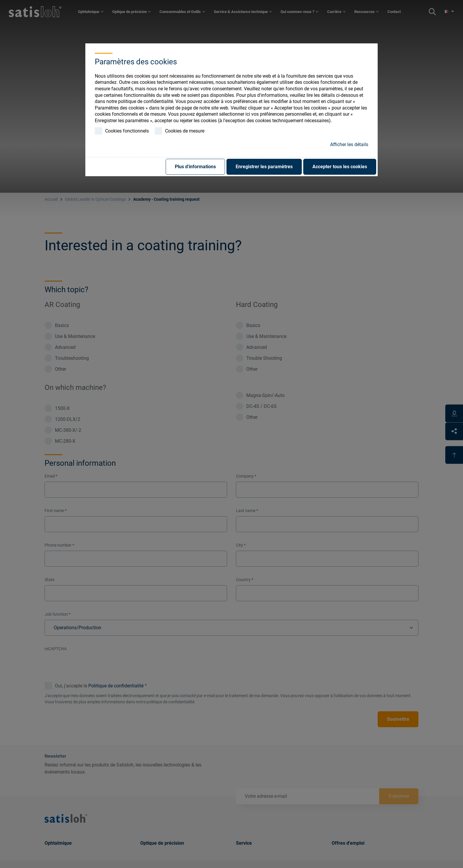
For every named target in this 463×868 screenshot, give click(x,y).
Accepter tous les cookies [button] (340, 167)
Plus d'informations (195, 167)
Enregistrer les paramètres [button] (264, 167)
